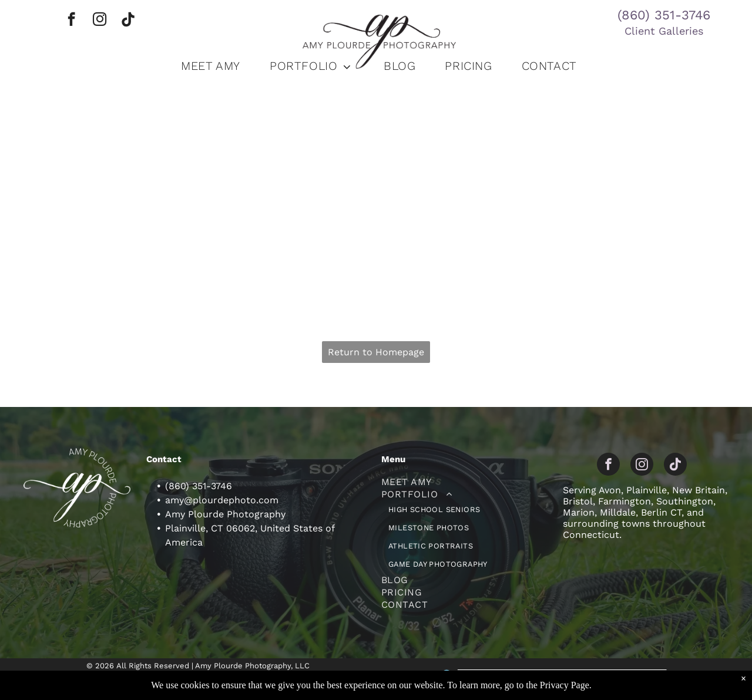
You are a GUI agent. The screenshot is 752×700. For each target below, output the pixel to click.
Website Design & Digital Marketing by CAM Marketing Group (562, 674)
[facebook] (71, 21)
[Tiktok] (128, 21)
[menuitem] (211, 65)
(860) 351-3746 (664, 15)
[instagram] (100, 21)
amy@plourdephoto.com (222, 500)
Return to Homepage (376, 352)
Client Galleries (664, 31)
